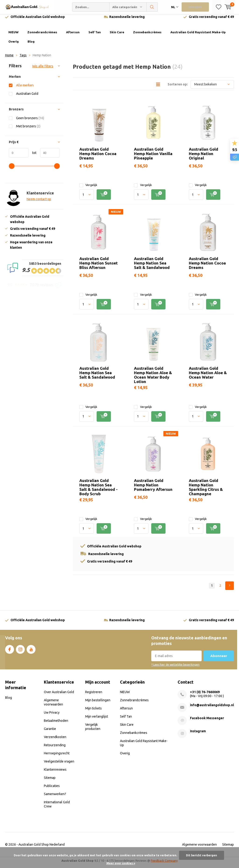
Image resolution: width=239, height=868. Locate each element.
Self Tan (95, 36)
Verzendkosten (55, 740)
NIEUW (13, 36)
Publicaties (52, 789)
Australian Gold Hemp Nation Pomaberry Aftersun (153, 488)
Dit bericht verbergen (202, 855)
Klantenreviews (55, 773)
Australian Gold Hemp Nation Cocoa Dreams (98, 157)
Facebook (10, 652)
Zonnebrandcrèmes (42, 36)
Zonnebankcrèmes (147, 36)
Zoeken (152, 7)
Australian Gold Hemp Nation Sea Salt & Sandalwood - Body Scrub (98, 491)
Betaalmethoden (56, 724)
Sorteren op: (178, 88)
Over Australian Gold (59, 695)
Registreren (94, 695)
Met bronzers (28, 130)
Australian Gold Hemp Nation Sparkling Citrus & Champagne (206, 491)
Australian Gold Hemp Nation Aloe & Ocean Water (208, 376)
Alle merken (25, 89)
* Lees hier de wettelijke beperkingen (175, 668)
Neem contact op (39, 203)
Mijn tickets (93, 712)
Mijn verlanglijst (97, 720)
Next (230, 589)
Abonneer (219, 659)
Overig (14, 45)
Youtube (31, 652)
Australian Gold (27, 97)
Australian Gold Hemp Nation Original (204, 157)
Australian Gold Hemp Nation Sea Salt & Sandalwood (152, 266)
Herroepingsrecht (57, 757)
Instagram (20, 652)
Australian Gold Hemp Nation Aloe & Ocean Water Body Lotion (153, 378)
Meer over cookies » (121, 863)
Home (9, 59)
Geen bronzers (30, 121)
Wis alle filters (43, 70)
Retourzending (55, 749)
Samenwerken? (55, 797)
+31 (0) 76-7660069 (205, 695)
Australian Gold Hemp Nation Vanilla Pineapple (153, 157)
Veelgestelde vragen (59, 765)
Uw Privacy (52, 716)
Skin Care (117, 36)
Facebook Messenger (207, 722)
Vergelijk (88, 188)
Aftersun (73, 36)
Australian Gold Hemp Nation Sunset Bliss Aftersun (98, 266)
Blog (31, 45)
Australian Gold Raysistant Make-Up (198, 36)
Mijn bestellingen (98, 704)
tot (32, 156)
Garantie (50, 732)
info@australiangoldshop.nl (212, 709)
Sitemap (50, 781)
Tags (23, 59)
